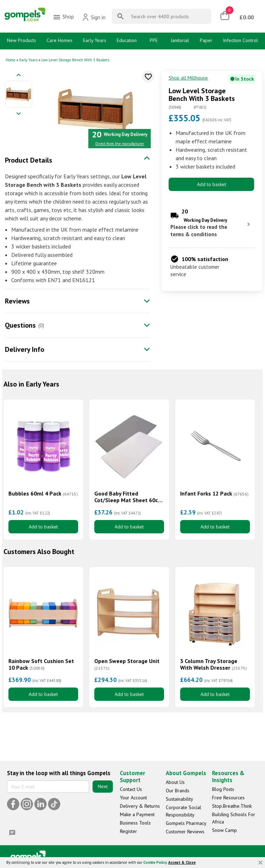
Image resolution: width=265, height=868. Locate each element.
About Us (175, 782)
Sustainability (179, 799)
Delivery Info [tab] (25, 349)
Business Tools (135, 823)
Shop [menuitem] (63, 17)
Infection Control (240, 40)
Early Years (95, 40)
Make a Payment (137, 814)
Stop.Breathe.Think (232, 806)
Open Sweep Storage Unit (127, 664)
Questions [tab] (20, 325)
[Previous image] (19, 76)
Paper (206, 40)
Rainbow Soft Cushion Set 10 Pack (41, 664)
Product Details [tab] (29, 160)
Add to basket (212, 184)
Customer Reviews (185, 832)
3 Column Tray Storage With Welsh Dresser (213, 664)
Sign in (94, 17)
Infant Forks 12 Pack (214, 494)
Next (103, 787)
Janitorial (180, 40)
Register (128, 831)
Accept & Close (182, 862)
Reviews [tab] (17, 301)
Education (127, 40)
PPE (154, 40)
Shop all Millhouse (188, 78)
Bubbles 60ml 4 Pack (43, 494)
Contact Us (131, 789)
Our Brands (178, 791)
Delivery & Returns (140, 806)
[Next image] (19, 114)
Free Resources (228, 798)
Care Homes (60, 40)
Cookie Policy (155, 862)
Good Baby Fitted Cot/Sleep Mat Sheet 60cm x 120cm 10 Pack (128, 497)
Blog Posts (223, 789)
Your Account (133, 798)
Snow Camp (225, 830)
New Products (22, 40)
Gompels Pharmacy (186, 823)
